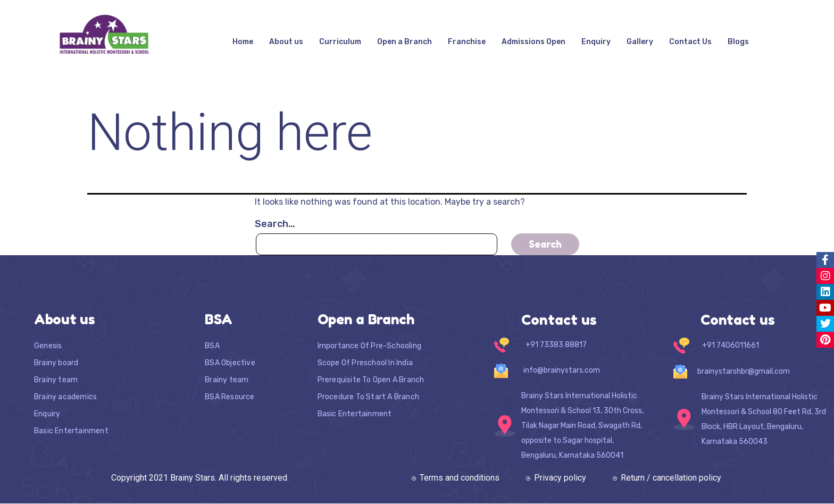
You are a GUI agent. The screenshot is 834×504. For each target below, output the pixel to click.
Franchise (467, 42)
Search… (275, 224)
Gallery (640, 42)
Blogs (738, 42)
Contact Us (690, 42)
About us (286, 42)
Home (243, 42)
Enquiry (596, 42)
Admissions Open (533, 42)
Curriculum (340, 42)
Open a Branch (405, 42)
